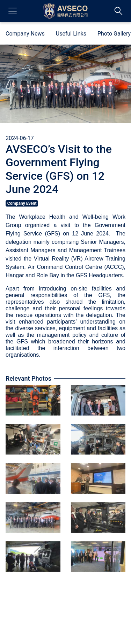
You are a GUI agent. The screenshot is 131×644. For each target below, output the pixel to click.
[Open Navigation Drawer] (12, 11)
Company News (25, 34)
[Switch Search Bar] (119, 11)
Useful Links (71, 34)
